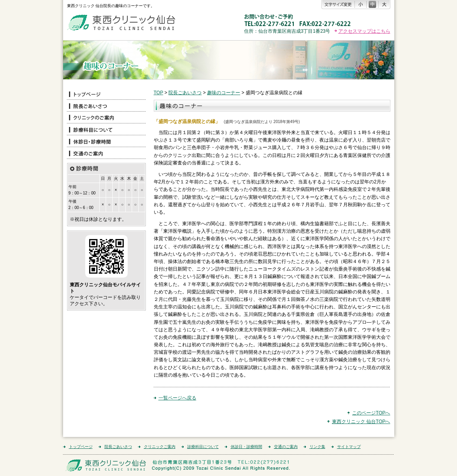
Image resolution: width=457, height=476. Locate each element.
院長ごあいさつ (185, 93)
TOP (159, 93)
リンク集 (317, 447)
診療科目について (203, 447)
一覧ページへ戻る (177, 398)
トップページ (81, 447)
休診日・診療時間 (246, 447)
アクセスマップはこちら (364, 31)
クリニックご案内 (160, 447)
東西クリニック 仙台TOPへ (361, 422)
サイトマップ (349, 447)
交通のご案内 (286, 447)
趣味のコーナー (224, 93)
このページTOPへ (371, 413)
